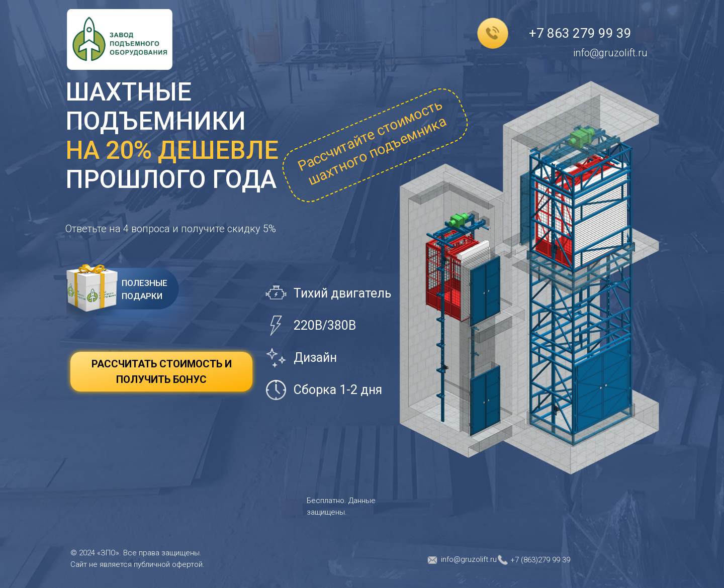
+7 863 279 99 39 (580, 33)
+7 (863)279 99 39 (540, 560)
